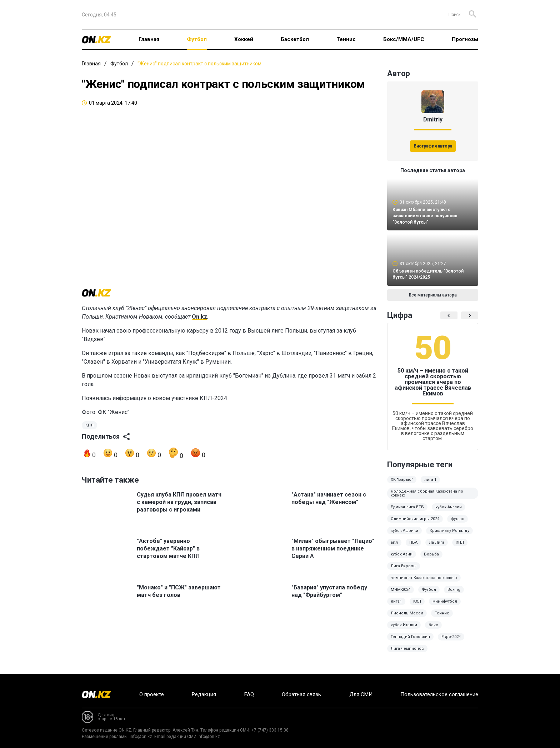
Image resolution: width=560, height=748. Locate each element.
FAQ (249, 694)
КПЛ (89, 433)
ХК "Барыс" (402, 485)
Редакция (204, 694)
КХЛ (417, 606)
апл (394, 547)
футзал (457, 524)
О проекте (152, 694)
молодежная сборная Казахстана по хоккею (427, 498)
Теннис (346, 39)
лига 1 (430, 485)
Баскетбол (295, 39)
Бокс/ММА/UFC (404, 39)
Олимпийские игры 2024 (415, 524)
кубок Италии (404, 630)
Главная (149, 39)
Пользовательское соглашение (439, 694)
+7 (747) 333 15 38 (270, 730)
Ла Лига (437, 547)
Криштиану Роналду (449, 536)
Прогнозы (465, 39)
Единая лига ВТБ (407, 512)
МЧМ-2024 (401, 595)
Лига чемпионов (407, 654)
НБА (413, 547)
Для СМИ (361, 694)
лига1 (396, 606)
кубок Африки (404, 536)
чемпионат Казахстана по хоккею (424, 583)
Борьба (431, 559)
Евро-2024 (451, 642)
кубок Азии (402, 559)
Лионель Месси (407, 618)
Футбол (197, 39)
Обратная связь (301, 694)
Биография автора (433, 146)
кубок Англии (449, 512)
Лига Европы (404, 571)
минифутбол (445, 606)
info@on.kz (141, 737)
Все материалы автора (433, 300)
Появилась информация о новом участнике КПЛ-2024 (154, 406)
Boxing (454, 595)
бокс (433, 630)
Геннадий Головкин (410, 642)
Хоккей (244, 39)
